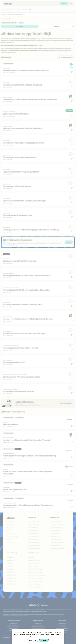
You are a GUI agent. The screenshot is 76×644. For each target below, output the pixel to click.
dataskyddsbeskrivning (23, 636)
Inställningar (33, 640)
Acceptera (44, 640)
